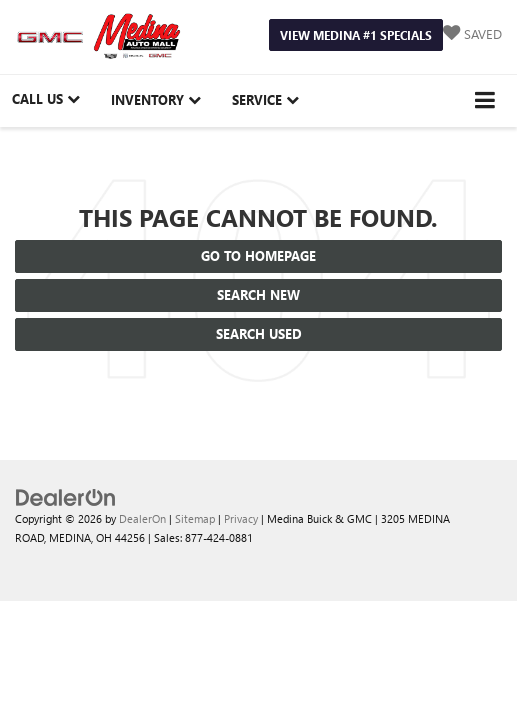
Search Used (259, 333)
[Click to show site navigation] (485, 100)
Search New (258, 294)
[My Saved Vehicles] (472, 34)
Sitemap (195, 518)
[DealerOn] (66, 496)
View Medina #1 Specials (356, 35)
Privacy (241, 518)
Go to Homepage (258, 255)
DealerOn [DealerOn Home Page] (142, 518)
